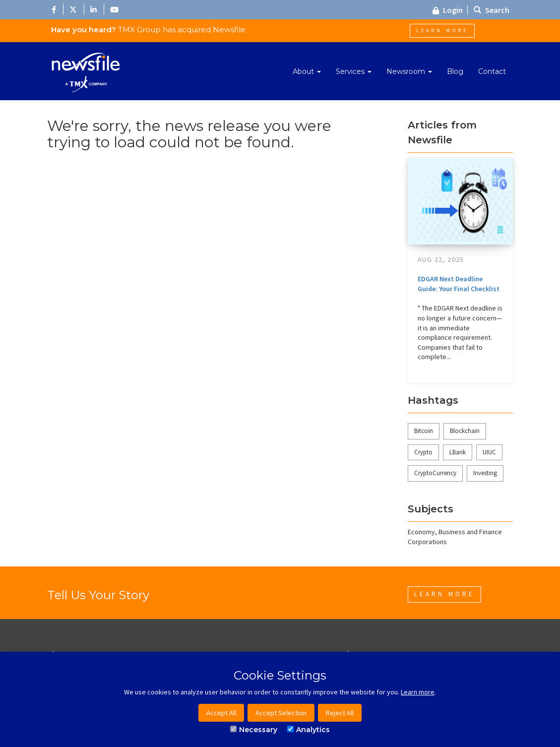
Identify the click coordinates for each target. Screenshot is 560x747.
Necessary (254, 730)
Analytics (309, 730)
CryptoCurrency (435, 473)
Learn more (418, 692)
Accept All (221, 713)
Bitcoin (424, 431)
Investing (485, 473)
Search (492, 10)
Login (448, 10)
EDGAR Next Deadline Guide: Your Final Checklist (459, 284)
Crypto (423, 452)
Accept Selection (281, 713)
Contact (492, 71)
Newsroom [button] (409, 71)
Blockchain (465, 431)
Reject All (340, 713)
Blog (455, 71)
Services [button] (354, 71)
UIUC (489, 452)
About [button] (307, 71)
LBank (458, 452)
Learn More (442, 31)
